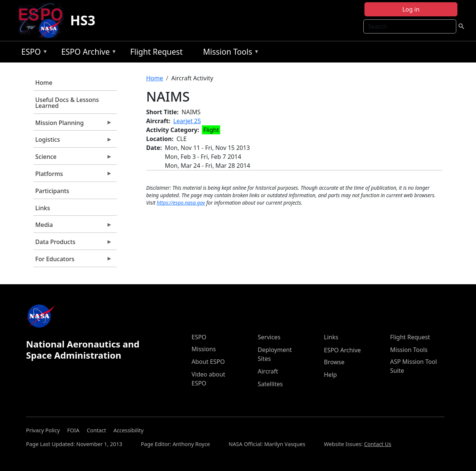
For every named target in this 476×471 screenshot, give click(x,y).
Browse (334, 362)
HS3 (83, 20)
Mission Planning (73, 125)
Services (269, 337)
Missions (204, 349)
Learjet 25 (187, 121)
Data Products (73, 244)
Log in (411, 9)
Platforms (73, 176)
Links (43, 208)
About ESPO (208, 362)
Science (73, 158)
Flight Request (156, 52)
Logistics (73, 141)
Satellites (270, 384)
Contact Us (378, 444)
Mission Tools (229, 53)
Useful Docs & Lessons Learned (67, 103)
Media (73, 227)
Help (330, 375)
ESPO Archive (87, 53)
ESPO (33, 53)
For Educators (73, 261)
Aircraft (268, 371)
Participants (52, 191)
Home (44, 83)
